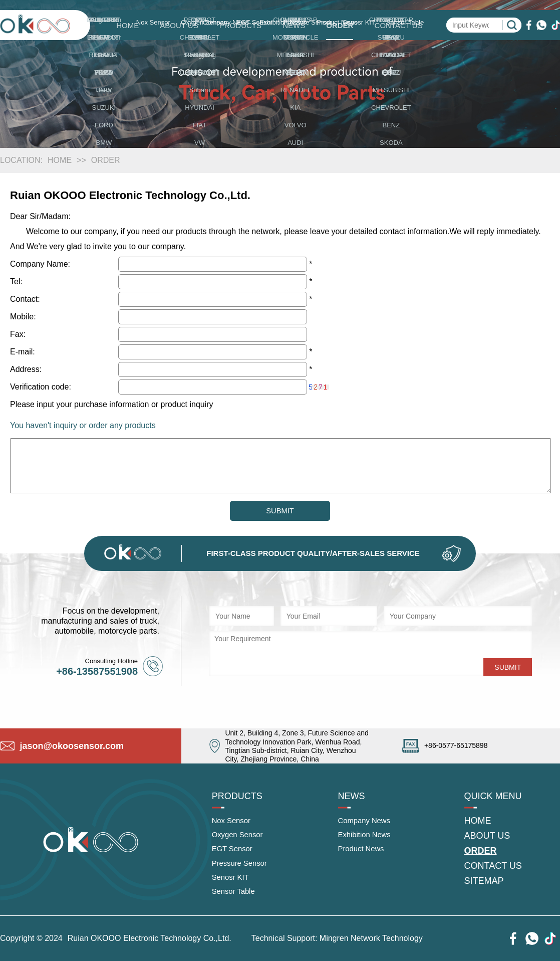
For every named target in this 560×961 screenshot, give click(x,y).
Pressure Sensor (242, 868)
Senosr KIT (232, 883)
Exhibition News (367, 837)
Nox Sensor (233, 822)
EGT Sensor (234, 852)
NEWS (294, 25)
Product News (363, 852)
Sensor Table (235, 898)
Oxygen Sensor (239, 837)
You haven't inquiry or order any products (83, 425)
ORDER (340, 25)
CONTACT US (399, 25)
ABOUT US (179, 25)
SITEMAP (484, 883)
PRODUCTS (240, 25)
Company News (366, 822)
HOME (127, 25)
